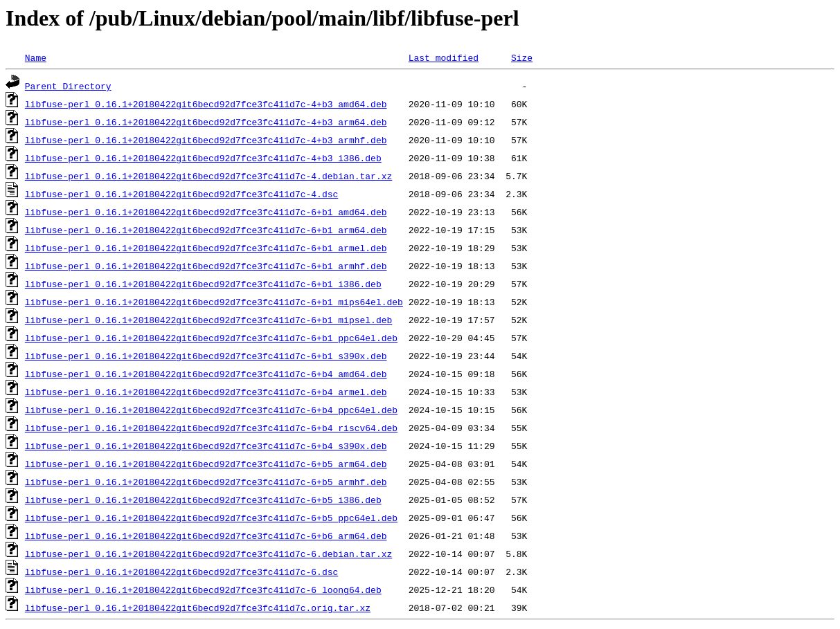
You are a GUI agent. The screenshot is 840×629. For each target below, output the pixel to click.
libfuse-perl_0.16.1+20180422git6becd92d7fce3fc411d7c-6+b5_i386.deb (203, 500)
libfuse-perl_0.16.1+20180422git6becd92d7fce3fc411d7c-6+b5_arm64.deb (206, 464)
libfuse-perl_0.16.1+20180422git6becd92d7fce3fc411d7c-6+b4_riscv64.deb (211, 428)
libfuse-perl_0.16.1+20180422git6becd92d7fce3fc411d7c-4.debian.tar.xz (208, 176)
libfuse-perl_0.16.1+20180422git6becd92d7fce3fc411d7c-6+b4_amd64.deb (206, 374)
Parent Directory (68, 86)
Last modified (444, 57)
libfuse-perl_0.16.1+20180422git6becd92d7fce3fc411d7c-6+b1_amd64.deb (206, 212)
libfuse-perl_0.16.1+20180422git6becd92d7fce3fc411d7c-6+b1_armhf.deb (206, 266)
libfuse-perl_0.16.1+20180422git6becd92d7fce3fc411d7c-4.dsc (181, 194)
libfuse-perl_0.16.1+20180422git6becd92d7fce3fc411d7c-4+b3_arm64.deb (206, 122)
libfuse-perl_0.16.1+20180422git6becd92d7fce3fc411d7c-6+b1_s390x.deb (206, 356)
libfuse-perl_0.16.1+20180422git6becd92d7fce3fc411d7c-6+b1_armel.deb (206, 248)
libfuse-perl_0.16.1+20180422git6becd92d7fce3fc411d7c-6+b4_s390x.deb (206, 446)
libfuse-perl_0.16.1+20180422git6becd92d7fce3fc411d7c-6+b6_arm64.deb (206, 536)
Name (36, 57)
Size (522, 57)
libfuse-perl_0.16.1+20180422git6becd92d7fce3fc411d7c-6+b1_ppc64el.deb (211, 338)
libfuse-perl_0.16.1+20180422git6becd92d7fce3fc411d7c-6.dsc (181, 572)
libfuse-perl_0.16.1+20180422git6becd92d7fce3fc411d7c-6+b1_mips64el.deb (214, 302)
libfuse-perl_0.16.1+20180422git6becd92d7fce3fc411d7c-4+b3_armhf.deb (206, 140)
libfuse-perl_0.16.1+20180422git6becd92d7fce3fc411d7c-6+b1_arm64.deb (206, 230)
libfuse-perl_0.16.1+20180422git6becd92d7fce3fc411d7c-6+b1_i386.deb (203, 284)
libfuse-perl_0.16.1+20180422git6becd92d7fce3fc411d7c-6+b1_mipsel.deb (208, 320)
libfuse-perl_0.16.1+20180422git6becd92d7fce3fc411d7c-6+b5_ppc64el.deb (211, 518)
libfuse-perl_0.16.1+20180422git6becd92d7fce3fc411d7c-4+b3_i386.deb (203, 158)
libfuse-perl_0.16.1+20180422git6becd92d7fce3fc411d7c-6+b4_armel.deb (206, 392)
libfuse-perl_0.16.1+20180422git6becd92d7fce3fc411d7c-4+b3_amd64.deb (206, 104)
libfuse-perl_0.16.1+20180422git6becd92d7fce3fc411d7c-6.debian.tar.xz (208, 554)
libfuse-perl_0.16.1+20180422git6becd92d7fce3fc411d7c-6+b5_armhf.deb (206, 482)
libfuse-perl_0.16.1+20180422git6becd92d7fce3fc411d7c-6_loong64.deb (203, 590)
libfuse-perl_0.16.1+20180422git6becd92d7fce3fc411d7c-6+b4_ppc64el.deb (211, 410)
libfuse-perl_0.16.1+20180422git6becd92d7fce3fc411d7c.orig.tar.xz (198, 608)
